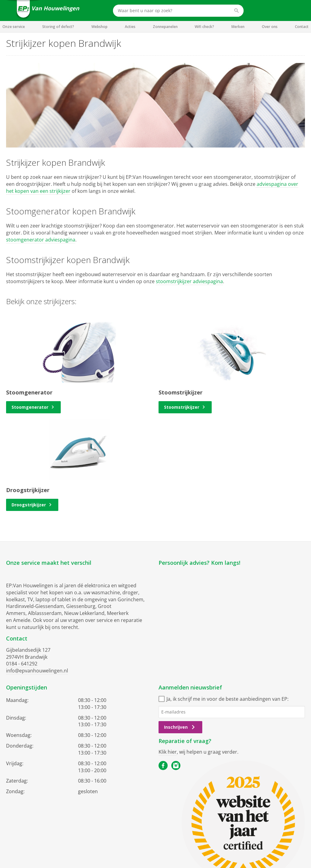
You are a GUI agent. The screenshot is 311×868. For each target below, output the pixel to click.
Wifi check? (204, 27)
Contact (302, 27)
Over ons (270, 27)
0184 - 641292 (22, 664)
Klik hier (168, 752)
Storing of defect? (58, 27)
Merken (238, 27)
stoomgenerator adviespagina (41, 240)
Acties (130, 27)
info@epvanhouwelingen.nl (37, 671)
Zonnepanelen (165, 27)
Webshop (99, 27)
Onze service (14, 27)
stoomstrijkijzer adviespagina (189, 281)
